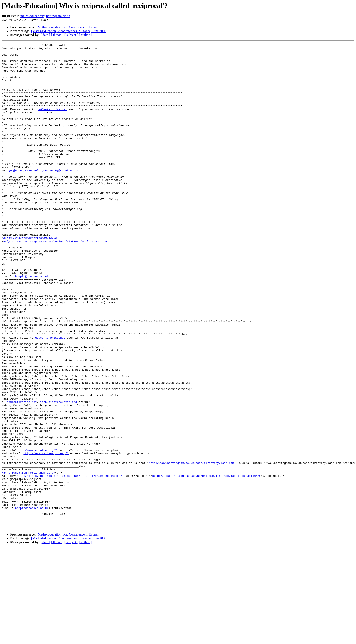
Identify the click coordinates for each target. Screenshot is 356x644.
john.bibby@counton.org (60, 196)
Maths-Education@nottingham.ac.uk (30, 277)
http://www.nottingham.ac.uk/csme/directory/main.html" (193, 547)
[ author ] (85, 35)
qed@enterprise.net (52, 123)
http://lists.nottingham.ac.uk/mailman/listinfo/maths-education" (69, 563)
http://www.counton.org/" (37, 532)
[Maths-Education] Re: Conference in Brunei (68, 27)
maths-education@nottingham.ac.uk (45, 16)
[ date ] (45, 35)
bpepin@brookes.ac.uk (32, 323)
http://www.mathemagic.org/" (46, 536)
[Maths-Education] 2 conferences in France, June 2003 (69, 31)
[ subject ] (71, 35)
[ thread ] (57, 35)
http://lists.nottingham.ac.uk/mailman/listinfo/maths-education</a (206, 563)
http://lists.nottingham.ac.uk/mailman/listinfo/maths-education (55, 281)
